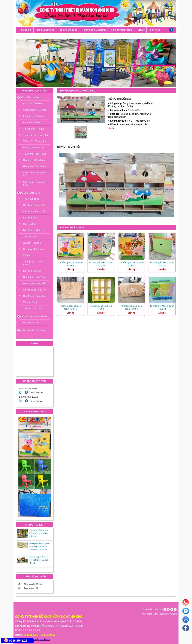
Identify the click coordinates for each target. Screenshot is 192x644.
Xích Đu (27, 255)
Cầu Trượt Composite (34, 205)
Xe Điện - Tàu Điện (33, 309)
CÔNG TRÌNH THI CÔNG (122, 30)
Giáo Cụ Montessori (33, 148)
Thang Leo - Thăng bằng (33, 263)
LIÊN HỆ (141, 30)
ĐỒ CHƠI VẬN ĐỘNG (68, 30)
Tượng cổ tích (30, 302)
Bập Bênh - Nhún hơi (34, 230)
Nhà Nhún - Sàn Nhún (35, 296)
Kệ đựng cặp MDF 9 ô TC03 (101, 307)
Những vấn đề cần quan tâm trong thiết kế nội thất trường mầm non (39, 547)
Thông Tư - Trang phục (35, 141)
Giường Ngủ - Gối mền (35, 110)
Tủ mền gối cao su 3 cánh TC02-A (131, 307)
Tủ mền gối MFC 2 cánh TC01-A (70, 264)
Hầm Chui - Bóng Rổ (34, 283)
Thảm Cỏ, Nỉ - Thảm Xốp (36, 135)
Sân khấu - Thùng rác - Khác (35, 36)
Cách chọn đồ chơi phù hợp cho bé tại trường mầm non (39, 533)
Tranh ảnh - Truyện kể (35, 154)
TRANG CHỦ (26, 30)
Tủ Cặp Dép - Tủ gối (34, 129)
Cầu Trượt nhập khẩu (34, 211)
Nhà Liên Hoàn (31, 323)
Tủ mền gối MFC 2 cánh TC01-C (132, 264)
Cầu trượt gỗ (30, 224)
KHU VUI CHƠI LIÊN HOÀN (94, 30)
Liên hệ (111, 128)
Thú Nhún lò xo (31, 199)
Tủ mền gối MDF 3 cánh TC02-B (162, 307)
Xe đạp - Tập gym (32, 243)
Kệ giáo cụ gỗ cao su (34, 116)
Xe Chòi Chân (30, 237)
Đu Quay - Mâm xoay (34, 249)
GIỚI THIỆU (155, 30)
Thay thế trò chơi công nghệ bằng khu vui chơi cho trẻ (39, 560)
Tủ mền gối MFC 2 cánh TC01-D (162, 264)
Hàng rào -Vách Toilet (34, 166)
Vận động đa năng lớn (35, 290)
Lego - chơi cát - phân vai (35, 174)
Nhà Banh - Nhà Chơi (34, 277)
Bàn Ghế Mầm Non (33, 104)
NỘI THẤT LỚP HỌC (46, 30)
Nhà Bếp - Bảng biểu (34, 160)
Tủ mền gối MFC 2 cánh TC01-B (101, 264)
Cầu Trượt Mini (31, 218)
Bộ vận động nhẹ (32, 271)
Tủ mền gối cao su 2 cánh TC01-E (71, 307)
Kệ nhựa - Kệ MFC (33, 122)
